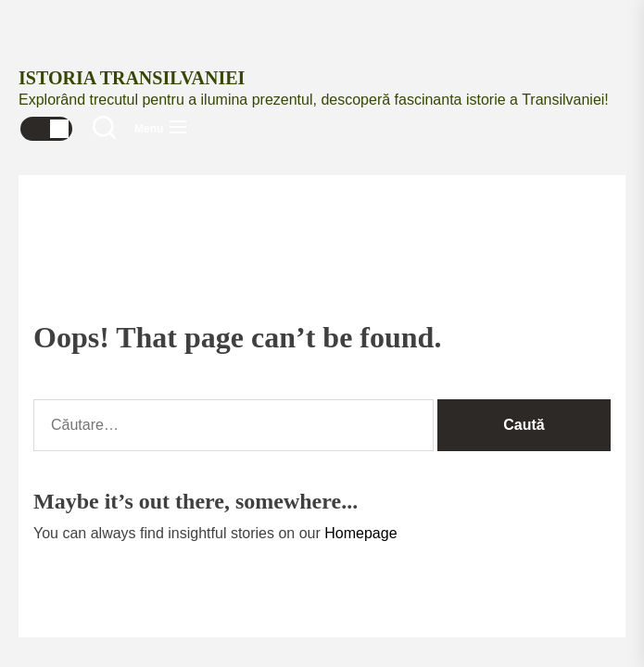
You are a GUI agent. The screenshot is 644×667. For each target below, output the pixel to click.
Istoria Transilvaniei (132, 78)
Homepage (360, 533)
